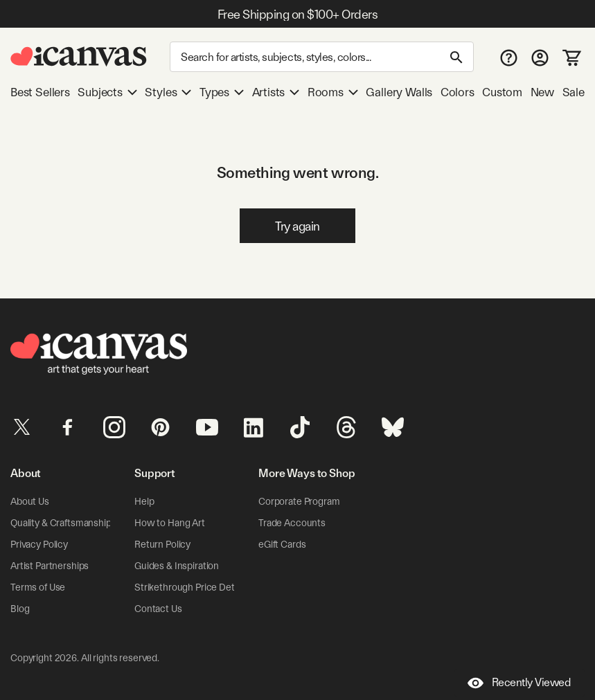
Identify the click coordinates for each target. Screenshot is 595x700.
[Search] (322, 57)
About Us (30, 501)
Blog (20, 609)
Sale (574, 92)
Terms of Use (38, 587)
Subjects (107, 92)
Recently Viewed (519, 683)
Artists (276, 92)
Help (144, 501)
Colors (458, 92)
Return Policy (162, 544)
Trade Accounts (292, 523)
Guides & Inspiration (177, 566)
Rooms (333, 92)
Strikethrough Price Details (191, 587)
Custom (502, 92)
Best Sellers (40, 92)
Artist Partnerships (50, 566)
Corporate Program (299, 501)
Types (222, 92)
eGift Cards (282, 544)
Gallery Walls (399, 92)
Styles (168, 92)
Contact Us (158, 609)
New (542, 92)
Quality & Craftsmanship (61, 523)
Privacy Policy (39, 544)
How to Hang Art (170, 523)
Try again (297, 226)
